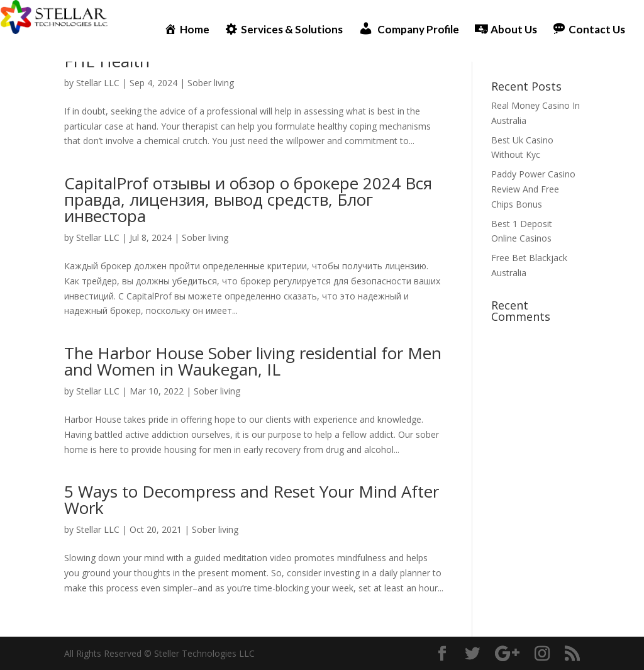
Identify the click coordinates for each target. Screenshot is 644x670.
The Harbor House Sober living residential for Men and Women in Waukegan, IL (253, 361)
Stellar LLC (98, 83)
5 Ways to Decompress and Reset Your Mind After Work (252, 500)
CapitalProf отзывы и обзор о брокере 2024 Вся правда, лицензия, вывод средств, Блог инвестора (248, 199)
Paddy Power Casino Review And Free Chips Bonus (533, 189)
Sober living (211, 83)
